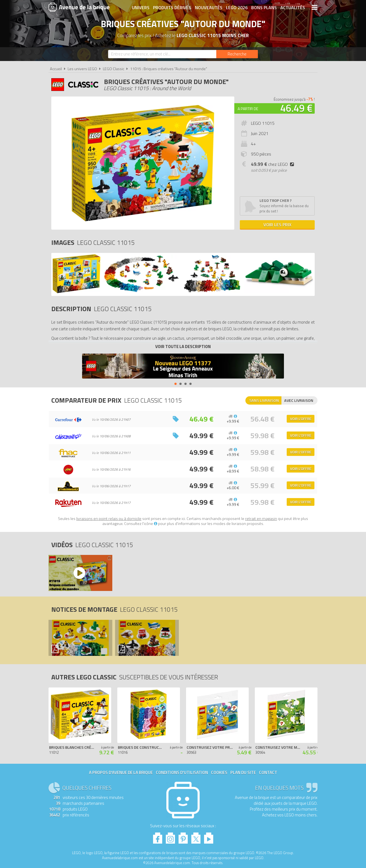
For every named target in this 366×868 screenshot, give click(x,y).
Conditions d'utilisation (182, 772)
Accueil (56, 69)
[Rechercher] (237, 54)
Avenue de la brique (79, 7)
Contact (268, 772)
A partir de (248, 109)
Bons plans (264, 7)
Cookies (219, 772)
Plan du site (243, 772)
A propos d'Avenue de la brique (121, 772)
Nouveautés (209, 7)
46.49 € (296, 108)
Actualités (293, 7)
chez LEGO (274, 164)
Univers (141, 7)
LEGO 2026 (237, 7)
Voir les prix (277, 225)
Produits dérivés (172, 7)
